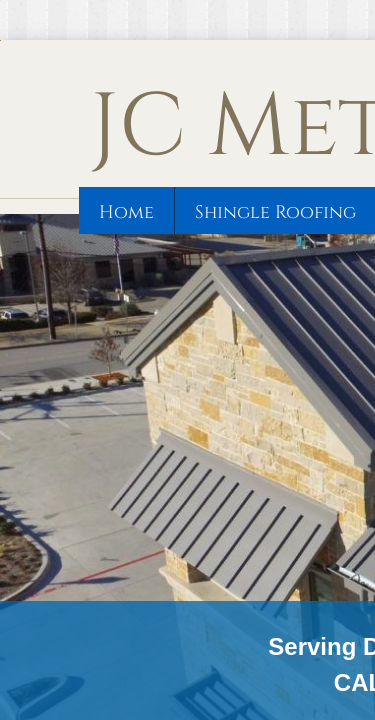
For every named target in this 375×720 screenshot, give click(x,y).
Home (126, 212)
